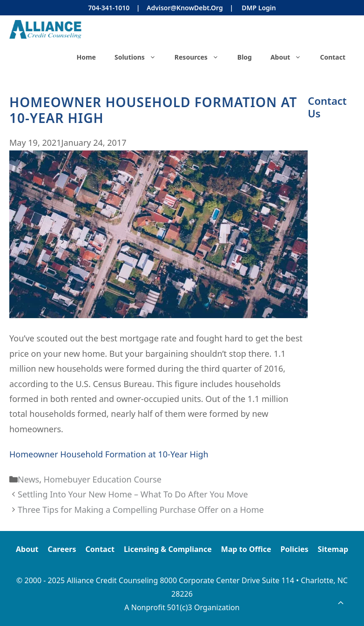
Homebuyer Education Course (103, 479)
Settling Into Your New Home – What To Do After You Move (133, 494)
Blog (245, 57)
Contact (333, 57)
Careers (62, 549)
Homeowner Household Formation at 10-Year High (109, 454)
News (28, 479)
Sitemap (333, 549)
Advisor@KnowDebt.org (185, 8)
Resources (201, 57)
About (290, 57)
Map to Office (246, 549)
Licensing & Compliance (168, 549)
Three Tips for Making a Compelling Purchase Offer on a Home (141, 510)
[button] (341, 603)
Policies (294, 549)
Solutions (140, 57)
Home (86, 57)
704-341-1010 (109, 8)
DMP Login (259, 8)
